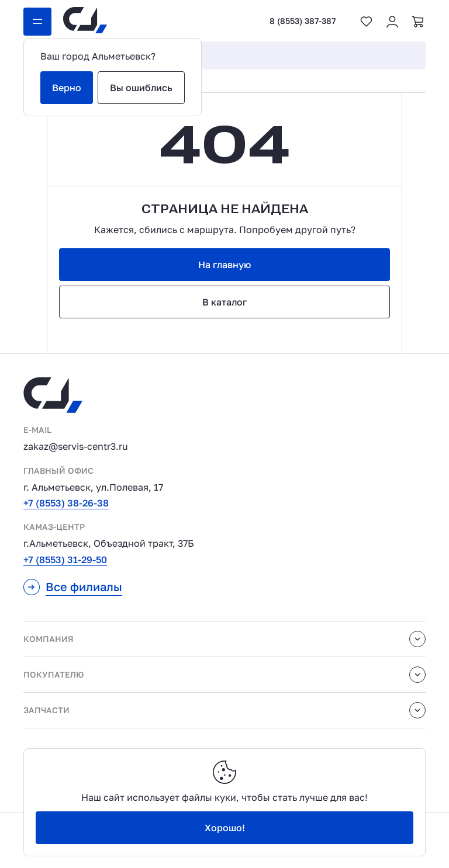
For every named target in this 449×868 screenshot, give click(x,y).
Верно (67, 88)
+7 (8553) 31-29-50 (65, 560)
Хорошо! (225, 828)
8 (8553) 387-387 (303, 21)
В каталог (224, 302)
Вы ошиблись (141, 88)
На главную (224, 265)
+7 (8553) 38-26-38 (66, 503)
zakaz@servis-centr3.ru (76, 446)
